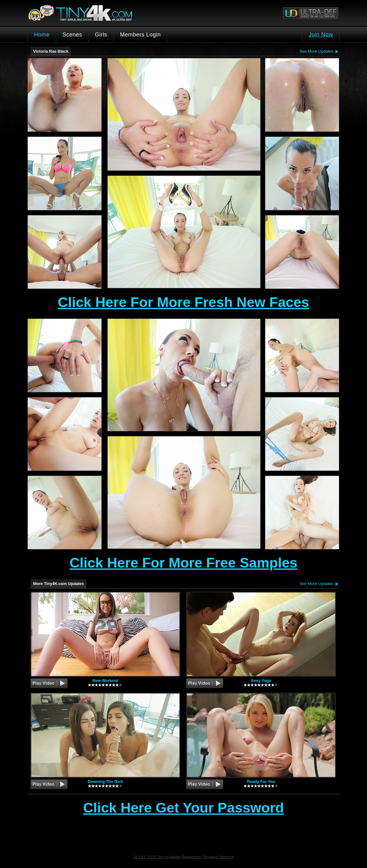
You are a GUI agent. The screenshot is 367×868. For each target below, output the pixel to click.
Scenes (72, 35)
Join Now (321, 35)
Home (42, 35)
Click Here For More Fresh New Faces (183, 302)
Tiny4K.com (103, 13)
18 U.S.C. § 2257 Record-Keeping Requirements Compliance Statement (184, 857)
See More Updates (316, 51)
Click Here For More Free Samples (183, 563)
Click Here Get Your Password (183, 808)
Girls (101, 35)
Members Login (141, 35)
